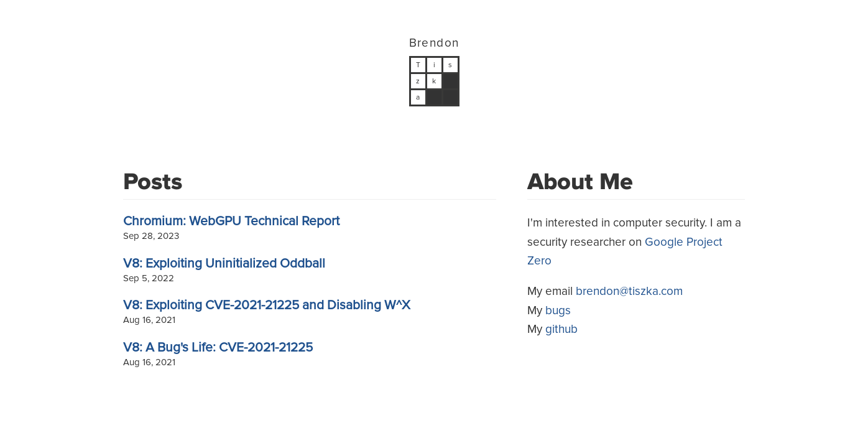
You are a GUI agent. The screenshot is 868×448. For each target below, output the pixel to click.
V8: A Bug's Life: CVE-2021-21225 (218, 348)
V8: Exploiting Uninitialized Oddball (224, 264)
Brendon (434, 43)
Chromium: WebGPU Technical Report (231, 221)
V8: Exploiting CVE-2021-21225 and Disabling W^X (267, 305)
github (561, 329)
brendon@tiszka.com (629, 292)
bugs (558, 311)
